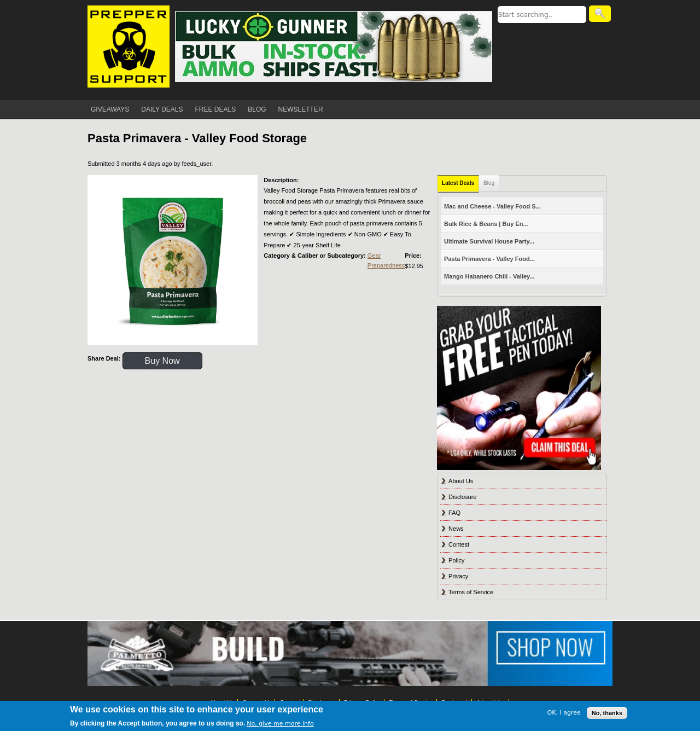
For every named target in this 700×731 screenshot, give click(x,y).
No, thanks (607, 713)
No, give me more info (280, 724)
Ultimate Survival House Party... (489, 241)
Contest (459, 544)
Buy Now (162, 361)
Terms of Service (471, 592)
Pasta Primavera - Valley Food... (489, 259)
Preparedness (386, 265)
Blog (489, 183)
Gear (374, 256)
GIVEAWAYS (110, 109)
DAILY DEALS (162, 109)
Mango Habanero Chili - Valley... (489, 276)
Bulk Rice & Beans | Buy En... (486, 224)
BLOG (257, 109)
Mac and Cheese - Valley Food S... (492, 206)
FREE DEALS (216, 109)
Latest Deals (458, 183)
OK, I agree (564, 713)
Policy (456, 560)
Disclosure (462, 497)
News (456, 529)
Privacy (458, 576)
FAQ (454, 513)
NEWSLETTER (301, 109)
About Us (461, 481)
